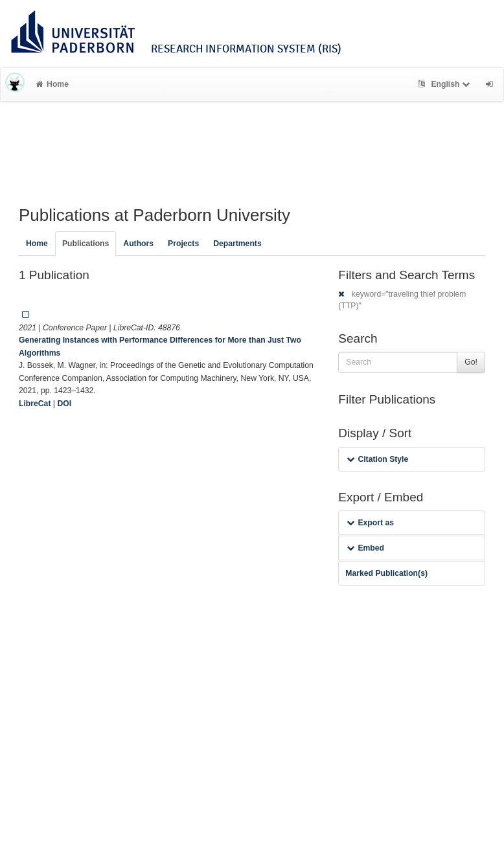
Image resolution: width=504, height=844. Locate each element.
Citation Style (377, 459)
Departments (237, 244)
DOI (64, 404)
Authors (138, 244)
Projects (183, 244)
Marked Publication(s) (386, 573)
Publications (86, 244)
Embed (365, 548)
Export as (370, 523)
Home (52, 84)
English (445, 84)
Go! (471, 362)
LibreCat (35, 404)
